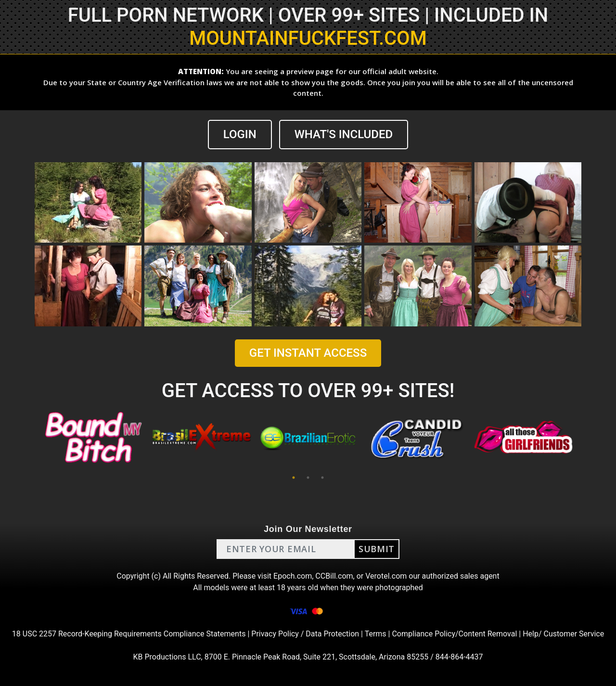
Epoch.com (293, 576)
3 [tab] (322, 478)
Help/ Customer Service (563, 634)
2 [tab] (308, 478)
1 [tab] (294, 478)
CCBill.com (334, 576)
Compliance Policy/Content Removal (454, 634)
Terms (376, 634)
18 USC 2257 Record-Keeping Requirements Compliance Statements (129, 634)
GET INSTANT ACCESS (308, 353)
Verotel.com (386, 576)
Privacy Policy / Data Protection (305, 634)
